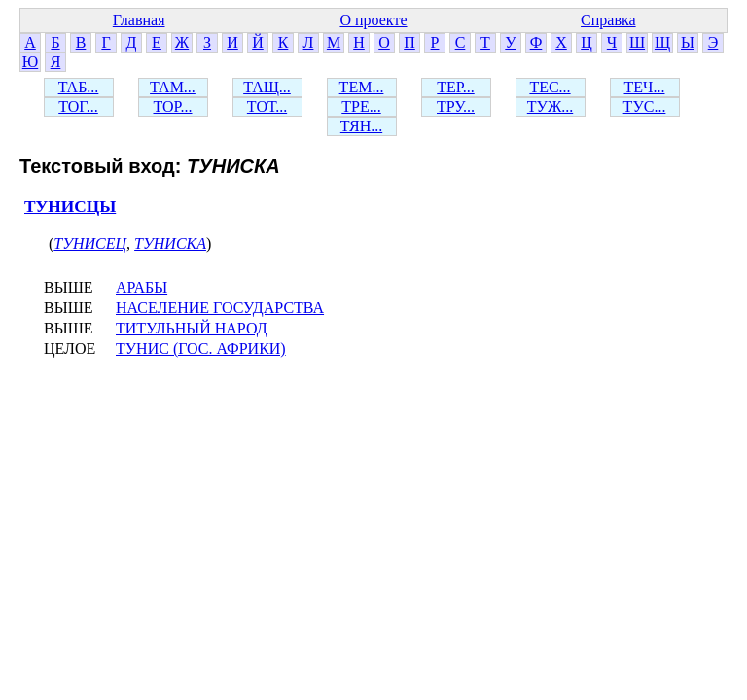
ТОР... (172, 106)
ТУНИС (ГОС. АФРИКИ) (201, 349)
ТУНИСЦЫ (70, 207)
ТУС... (645, 106)
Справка (608, 20)
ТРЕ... (361, 106)
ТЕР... (455, 87)
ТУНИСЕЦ (90, 244)
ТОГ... (78, 106)
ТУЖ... (550, 106)
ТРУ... (456, 106)
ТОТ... (267, 106)
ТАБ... (79, 87)
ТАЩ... (267, 87)
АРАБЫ (142, 287)
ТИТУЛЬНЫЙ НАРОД (192, 328)
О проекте (373, 20)
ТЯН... (361, 126)
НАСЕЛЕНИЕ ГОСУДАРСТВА (220, 308)
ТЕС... (550, 87)
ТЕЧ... (645, 87)
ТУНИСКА (170, 244)
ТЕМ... (362, 87)
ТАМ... (173, 87)
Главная (139, 20)
